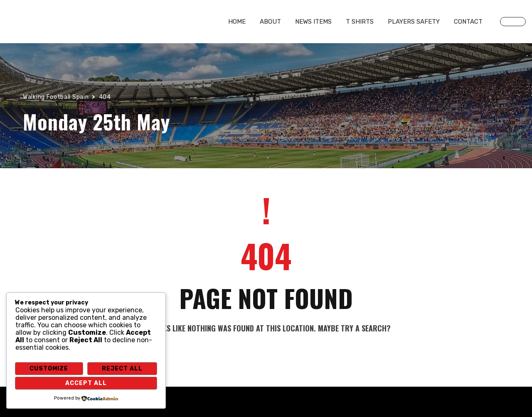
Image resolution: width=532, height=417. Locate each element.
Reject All (122, 369)
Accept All (86, 383)
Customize (49, 369)
